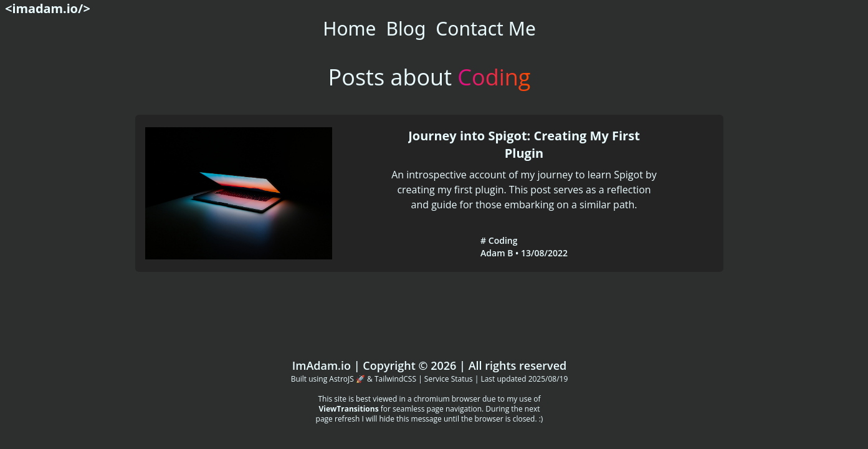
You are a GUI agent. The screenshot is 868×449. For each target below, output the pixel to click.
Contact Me (485, 28)
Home (349, 28)
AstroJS (341, 379)
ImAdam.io (322, 365)
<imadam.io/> (48, 8)
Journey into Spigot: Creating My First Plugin (524, 144)
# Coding (499, 240)
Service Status (449, 379)
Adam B (497, 253)
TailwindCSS (395, 379)
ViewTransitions (348, 409)
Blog (406, 28)
